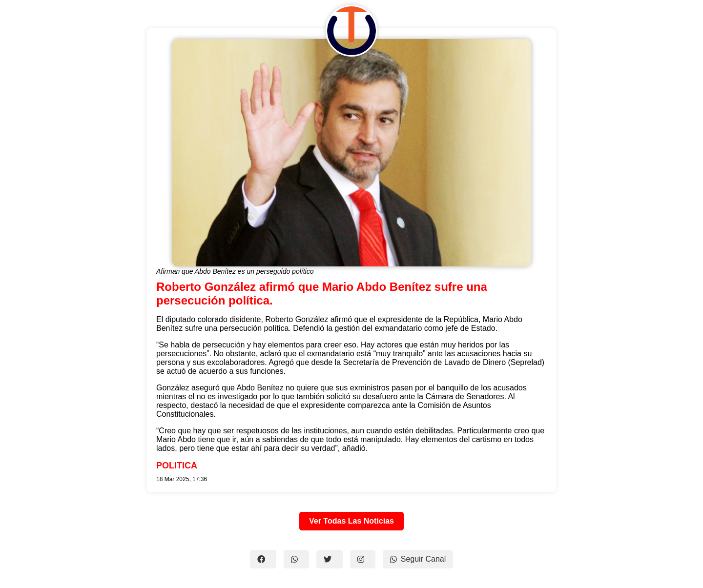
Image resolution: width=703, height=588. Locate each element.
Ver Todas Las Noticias (351, 521)
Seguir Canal (418, 559)
